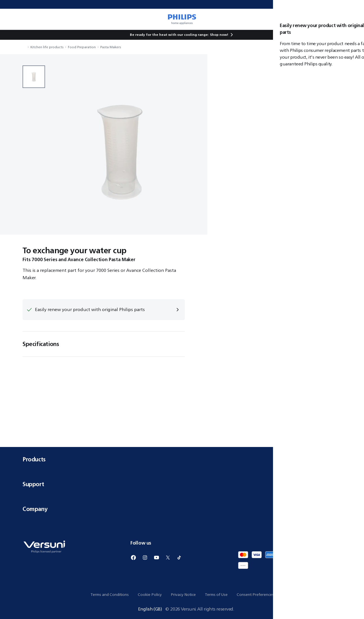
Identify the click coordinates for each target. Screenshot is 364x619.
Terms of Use (216, 594)
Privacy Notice (183, 594)
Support (182, 484)
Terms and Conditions (110, 594)
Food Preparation (82, 47)
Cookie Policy (150, 594)
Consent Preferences (255, 594)
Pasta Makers (111, 47)
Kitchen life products (47, 47)
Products (182, 459)
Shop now (218, 35)
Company (182, 509)
